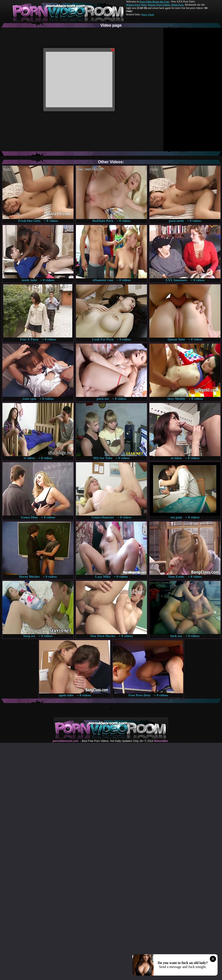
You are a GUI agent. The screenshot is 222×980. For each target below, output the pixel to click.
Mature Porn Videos (159, 5)
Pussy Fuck (148, 14)
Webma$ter (161, 741)
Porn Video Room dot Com (154, 2)
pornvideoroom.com (65, 741)
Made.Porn (177, 5)
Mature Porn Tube (136, 5)
